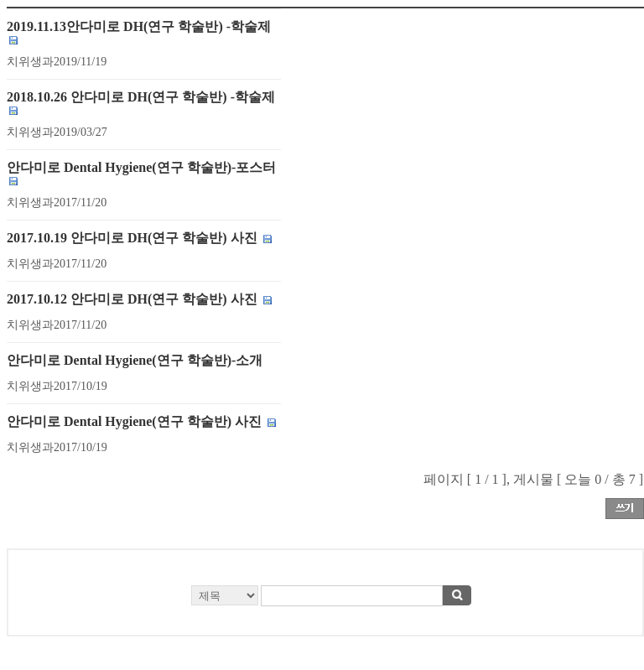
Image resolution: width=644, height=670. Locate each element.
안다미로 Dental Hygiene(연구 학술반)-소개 (135, 360)
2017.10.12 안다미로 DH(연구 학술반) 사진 (132, 299)
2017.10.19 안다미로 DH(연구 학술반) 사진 (134, 238)
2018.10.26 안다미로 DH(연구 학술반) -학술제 (141, 97)
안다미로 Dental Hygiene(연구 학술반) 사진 (134, 421)
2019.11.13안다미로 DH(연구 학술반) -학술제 (139, 26)
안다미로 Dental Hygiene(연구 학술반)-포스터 (141, 167)
